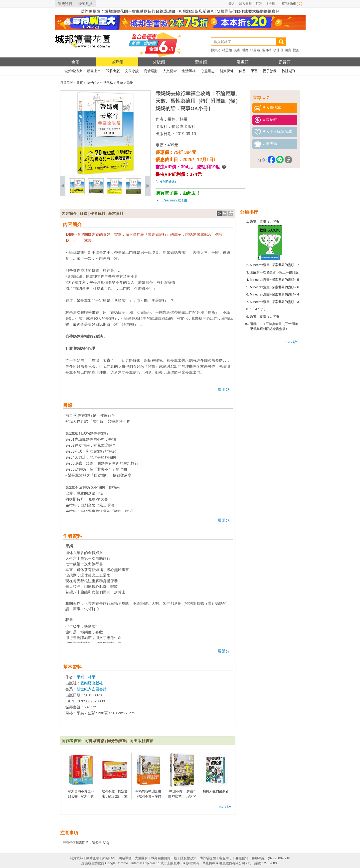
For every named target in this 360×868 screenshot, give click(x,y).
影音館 (285, 62)
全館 (75, 62)
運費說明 (65, 4)
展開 (224, 389)
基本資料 (116, 213)
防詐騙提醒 (208, 858)
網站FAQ (109, 858)
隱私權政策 (188, 858)
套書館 (201, 62)
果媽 (172, 119)
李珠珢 (278, 50)
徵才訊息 (93, 858)
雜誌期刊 (289, 71)
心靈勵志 (208, 71)
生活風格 (189, 71)
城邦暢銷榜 (73, 71)
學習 (254, 71)
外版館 (159, 62)
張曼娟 (255, 50)
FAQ (106, 843)
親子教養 (270, 71)
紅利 (259, 4)
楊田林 (267, 50)
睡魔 (245, 50)
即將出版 (113, 71)
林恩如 (227, 50)
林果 (183, 119)
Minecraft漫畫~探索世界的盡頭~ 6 (274, 287)
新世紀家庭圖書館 (92, 689)
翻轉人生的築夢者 (216, 791)
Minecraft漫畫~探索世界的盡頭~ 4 (274, 294)
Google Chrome (117, 863)
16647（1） (259, 309)
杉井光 (216, 50)
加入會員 (245, 4)
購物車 (294, 4)
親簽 (296, 50)
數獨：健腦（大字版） (266, 221)
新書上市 (94, 71)
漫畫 (237, 50)
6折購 (270, 4)
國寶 (288, 50)
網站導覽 (125, 858)
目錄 (83, 213)
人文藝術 (170, 71)
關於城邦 (76, 858)
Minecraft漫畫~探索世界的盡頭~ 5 (274, 280)
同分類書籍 (117, 741)
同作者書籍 (72, 741)
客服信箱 (242, 858)
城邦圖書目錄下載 (164, 858)
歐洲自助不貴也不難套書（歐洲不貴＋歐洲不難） (81, 796)
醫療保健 (227, 71)
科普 (242, 71)
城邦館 (117, 62)
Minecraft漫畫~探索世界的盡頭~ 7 (274, 265)
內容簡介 (69, 213)
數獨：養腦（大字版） (266, 317)
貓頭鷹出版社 (183, 127)
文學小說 (132, 71)
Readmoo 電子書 (175, 200)
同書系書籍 (94, 741)
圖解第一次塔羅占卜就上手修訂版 (274, 272)
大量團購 (141, 858)
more (291, 342)
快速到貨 (86, 4)
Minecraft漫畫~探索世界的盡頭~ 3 (274, 302)
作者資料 (98, 213)
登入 (232, 4)
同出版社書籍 (142, 741)
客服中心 (226, 858)
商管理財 (151, 71)
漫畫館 (243, 62)
